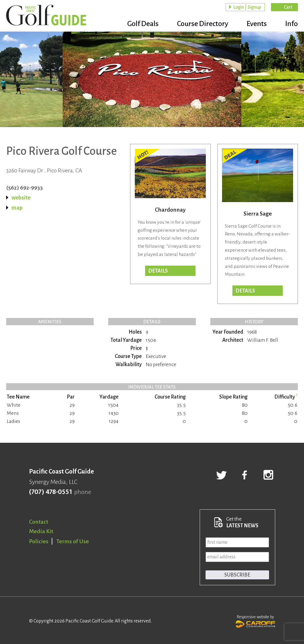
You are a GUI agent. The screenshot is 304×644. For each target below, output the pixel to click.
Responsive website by (255, 621)
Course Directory (203, 24)
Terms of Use (73, 541)
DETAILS (245, 291)
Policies (39, 541)
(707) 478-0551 (50, 492)
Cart (288, 7)
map (17, 208)
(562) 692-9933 (24, 188)
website (21, 198)
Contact (39, 522)
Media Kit (41, 531)
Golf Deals (143, 24)
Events (257, 24)
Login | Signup (247, 7)
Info (292, 24)
